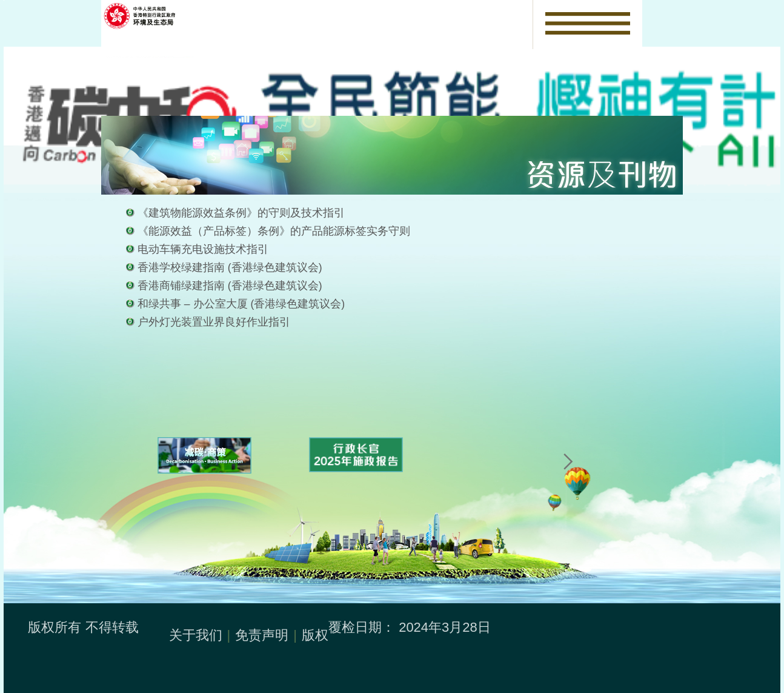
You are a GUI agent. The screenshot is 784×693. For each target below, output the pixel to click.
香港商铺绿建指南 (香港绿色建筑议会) (230, 286)
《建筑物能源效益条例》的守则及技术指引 (241, 213)
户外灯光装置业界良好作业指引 (214, 322)
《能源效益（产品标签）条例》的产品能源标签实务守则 (274, 231)
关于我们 (196, 635)
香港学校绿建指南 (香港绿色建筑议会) (230, 267)
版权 (315, 635)
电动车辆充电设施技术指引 (203, 249)
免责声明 (262, 635)
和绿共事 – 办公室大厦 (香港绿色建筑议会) (241, 304)
